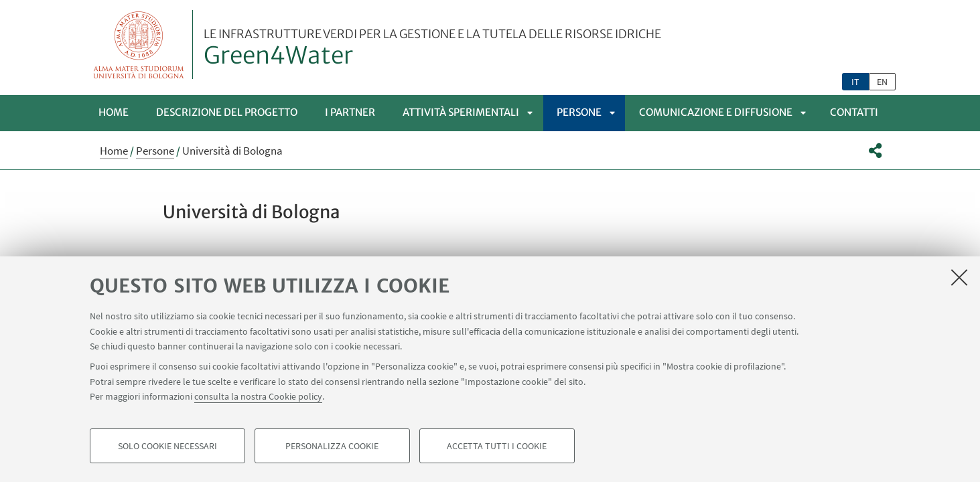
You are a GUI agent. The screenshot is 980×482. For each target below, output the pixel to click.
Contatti (854, 112)
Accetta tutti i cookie (497, 446)
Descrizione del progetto (227, 112)
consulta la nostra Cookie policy (258, 396)
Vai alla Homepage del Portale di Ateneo (139, 45)
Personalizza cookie (332, 446)
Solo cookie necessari (167, 446)
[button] (875, 151)
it (855, 82)
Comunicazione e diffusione (716, 112)
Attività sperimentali (461, 112)
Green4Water (432, 49)
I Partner (350, 112)
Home (114, 112)
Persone (579, 112)
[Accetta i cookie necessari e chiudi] (959, 277)
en (882, 82)
